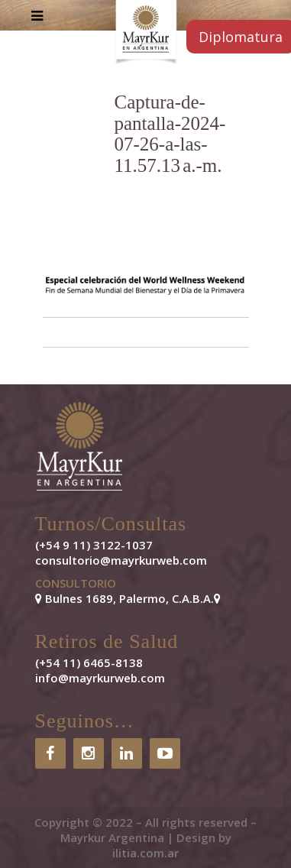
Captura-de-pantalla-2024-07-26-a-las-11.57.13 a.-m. (170, 134)
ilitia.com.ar (145, 853)
